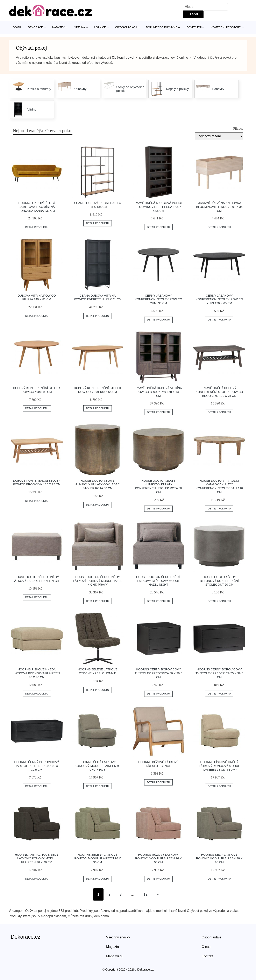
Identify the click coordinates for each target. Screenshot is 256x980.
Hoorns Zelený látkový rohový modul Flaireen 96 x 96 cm (98, 858)
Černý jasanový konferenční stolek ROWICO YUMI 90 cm (158, 299)
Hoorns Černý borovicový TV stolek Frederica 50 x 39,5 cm (158, 673)
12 (145, 894)
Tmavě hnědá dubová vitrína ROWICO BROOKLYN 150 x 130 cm (158, 392)
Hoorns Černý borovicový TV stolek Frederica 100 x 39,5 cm (37, 766)
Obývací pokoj (126, 27)
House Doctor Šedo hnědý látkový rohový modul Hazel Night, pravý (98, 581)
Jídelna (80, 27)
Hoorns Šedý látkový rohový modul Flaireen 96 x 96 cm (219, 858)
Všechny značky (118, 937)
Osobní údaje (211, 937)
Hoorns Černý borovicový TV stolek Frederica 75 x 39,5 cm (219, 673)
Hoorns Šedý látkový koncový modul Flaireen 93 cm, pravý (98, 766)
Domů (17, 27)
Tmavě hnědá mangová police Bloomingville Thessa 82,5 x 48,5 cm (158, 207)
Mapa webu (115, 956)
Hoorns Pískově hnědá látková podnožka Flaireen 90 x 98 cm (37, 673)
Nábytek (59, 27)
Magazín (112, 947)
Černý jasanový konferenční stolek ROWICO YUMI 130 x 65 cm (219, 299)
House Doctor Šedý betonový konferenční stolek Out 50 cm (219, 581)
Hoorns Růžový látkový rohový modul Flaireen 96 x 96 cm (158, 858)
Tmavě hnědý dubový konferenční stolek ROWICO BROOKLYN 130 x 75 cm (219, 392)
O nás (206, 947)
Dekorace (35, 27)
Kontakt (207, 956)
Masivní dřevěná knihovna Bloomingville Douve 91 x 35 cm (219, 207)
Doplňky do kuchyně (162, 27)
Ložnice (100, 27)
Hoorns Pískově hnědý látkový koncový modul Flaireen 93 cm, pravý (219, 766)
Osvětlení (194, 27)
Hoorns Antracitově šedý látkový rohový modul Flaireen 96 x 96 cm (37, 858)
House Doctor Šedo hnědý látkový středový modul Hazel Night (158, 581)
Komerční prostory (226, 27)
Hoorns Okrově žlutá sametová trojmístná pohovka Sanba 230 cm (37, 207)
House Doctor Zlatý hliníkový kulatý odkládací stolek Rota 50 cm (98, 484)
